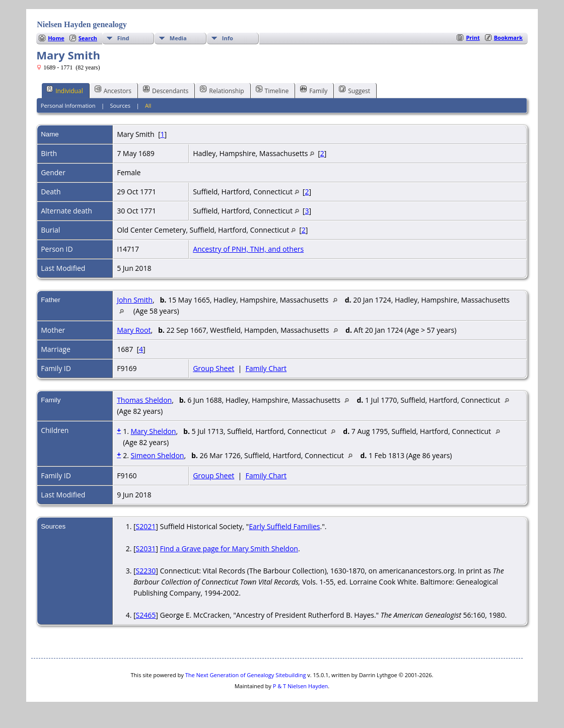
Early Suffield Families (284, 526)
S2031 (146, 549)
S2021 (146, 526)
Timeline (272, 90)
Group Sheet (214, 368)
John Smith (135, 300)
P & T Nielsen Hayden (301, 686)
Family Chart (266, 368)
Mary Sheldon (153, 431)
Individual (65, 90)
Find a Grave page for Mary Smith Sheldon (229, 549)
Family (314, 90)
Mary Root (134, 330)
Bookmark (508, 38)
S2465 (146, 615)
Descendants (166, 90)
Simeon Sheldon (157, 455)
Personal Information (68, 105)
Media (178, 38)
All (148, 105)
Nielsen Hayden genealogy (82, 24)
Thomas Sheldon (144, 400)
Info (228, 38)
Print (473, 38)
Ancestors (113, 90)
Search (88, 38)
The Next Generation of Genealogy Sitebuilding (246, 675)
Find (123, 38)
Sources (120, 105)
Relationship (222, 90)
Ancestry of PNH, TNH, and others (248, 249)
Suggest (355, 90)
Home (56, 38)
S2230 (146, 571)
